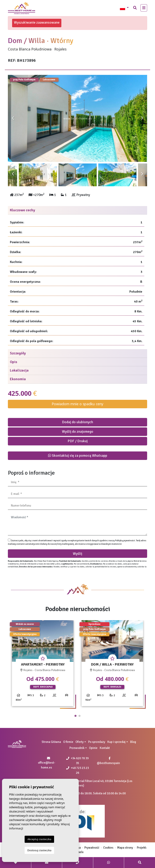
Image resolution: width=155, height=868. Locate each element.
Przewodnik (77, 748)
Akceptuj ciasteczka (39, 839)
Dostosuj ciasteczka (39, 850)
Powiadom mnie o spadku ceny (77, 404)
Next (142, 118)
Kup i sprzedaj (116, 742)
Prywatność (92, 848)
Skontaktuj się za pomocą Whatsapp (78, 455)
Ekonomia (18, 379)
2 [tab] (80, 716)
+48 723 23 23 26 (77, 770)
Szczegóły (18, 353)
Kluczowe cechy (23, 210)
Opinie (93, 748)
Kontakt (105, 748)
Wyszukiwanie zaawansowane (37, 22)
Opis (14, 362)
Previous (13, 118)
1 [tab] (75, 716)
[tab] (77, 210)
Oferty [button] (80, 742)
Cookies (108, 848)
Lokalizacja (19, 370)
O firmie (68, 742)
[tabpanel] (43, 665)
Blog (133, 742)
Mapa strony (125, 848)
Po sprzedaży (97, 742)
